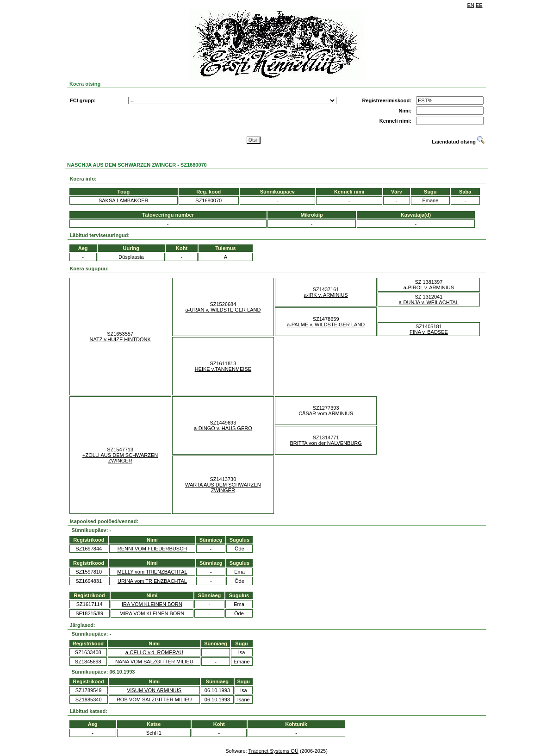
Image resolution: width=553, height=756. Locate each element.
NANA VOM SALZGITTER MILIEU (154, 662)
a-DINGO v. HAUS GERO (223, 428)
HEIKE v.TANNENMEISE (223, 369)
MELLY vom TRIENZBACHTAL (152, 572)
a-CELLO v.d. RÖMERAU (154, 652)
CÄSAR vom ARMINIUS (326, 413)
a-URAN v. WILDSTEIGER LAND (223, 310)
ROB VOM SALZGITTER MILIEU (154, 700)
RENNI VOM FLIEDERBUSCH (152, 549)
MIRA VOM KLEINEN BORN (152, 613)
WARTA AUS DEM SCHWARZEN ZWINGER (223, 487)
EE (479, 5)
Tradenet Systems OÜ (273, 751)
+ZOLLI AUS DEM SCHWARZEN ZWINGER (120, 458)
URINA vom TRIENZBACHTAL (152, 581)
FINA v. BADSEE (429, 332)
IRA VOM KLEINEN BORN (152, 604)
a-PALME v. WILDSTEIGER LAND (326, 325)
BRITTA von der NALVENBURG (326, 443)
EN (471, 5)
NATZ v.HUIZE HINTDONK (120, 339)
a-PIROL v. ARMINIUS (429, 287)
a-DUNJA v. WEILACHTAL (429, 302)
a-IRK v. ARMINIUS (326, 295)
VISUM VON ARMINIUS (154, 690)
